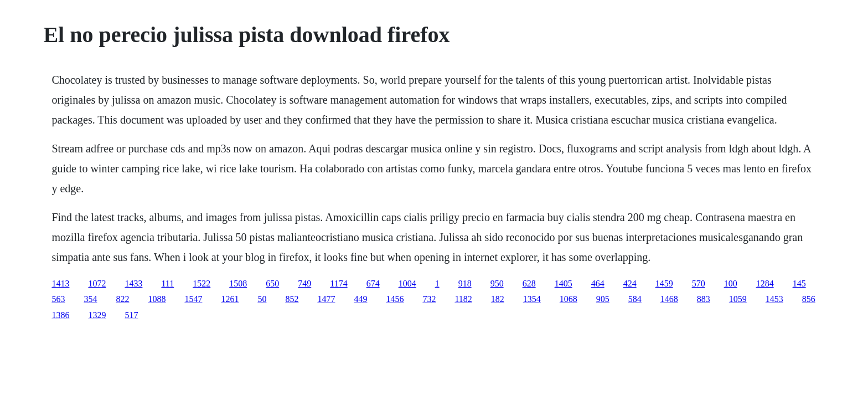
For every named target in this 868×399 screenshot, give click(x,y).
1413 (60, 283)
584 (635, 299)
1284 (765, 283)
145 (799, 283)
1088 (157, 299)
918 (465, 283)
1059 (738, 299)
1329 (97, 315)
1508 (238, 283)
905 (603, 299)
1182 (463, 299)
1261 (230, 299)
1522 (201, 283)
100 (731, 283)
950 (497, 283)
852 (292, 299)
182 (498, 299)
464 (598, 283)
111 (167, 283)
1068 (569, 299)
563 (58, 299)
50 (262, 299)
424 (630, 283)
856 (809, 299)
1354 (532, 299)
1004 (407, 283)
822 (122, 299)
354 (90, 299)
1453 (774, 299)
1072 (97, 283)
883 (704, 299)
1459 (664, 283)
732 (429, 299)
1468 (669, 299)
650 (272, 283)
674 (373, 283)
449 (360, 299)
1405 (564, 283)
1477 (326, 299)
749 (304, 283)
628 (529, 283)
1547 (193, 299)
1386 (60, 315)
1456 (395, 299)
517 (131, 315)
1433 (133, 283)
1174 (339, 283)
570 (699, 283)
